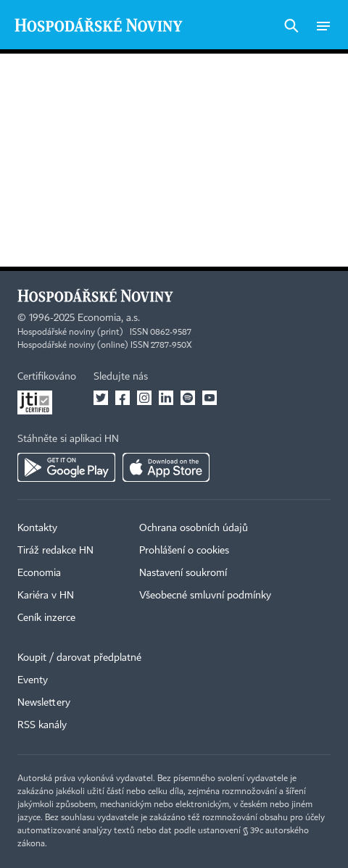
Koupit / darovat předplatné (79, 658)
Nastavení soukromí (183, 573)
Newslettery (44, 703)
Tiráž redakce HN (55, 551)
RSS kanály (42, 725)
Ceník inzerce (46, 618)
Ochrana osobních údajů (194, 528)
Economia (39, 573)
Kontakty (37, 528)
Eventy (33, 680)
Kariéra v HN (46, 596)
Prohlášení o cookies (184, 551)
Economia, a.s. (109, 318)
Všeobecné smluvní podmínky (205, 596)
